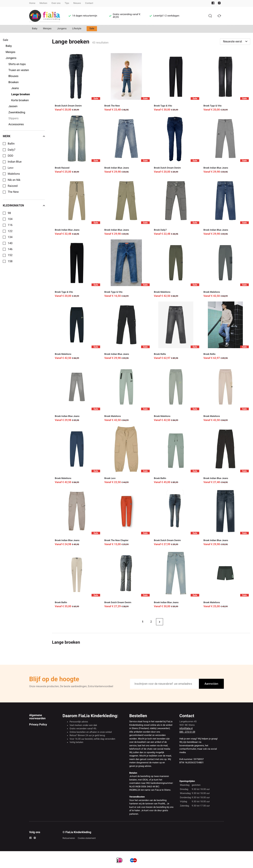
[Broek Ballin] (176, 455)
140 (10, 243)
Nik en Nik (14, 180)
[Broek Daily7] (176, 207)
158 (10, 261)
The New (13, 192)
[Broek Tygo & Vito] (176, 83)
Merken (43, 3)
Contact (89, 3)
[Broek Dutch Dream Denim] (77, 83)
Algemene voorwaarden (37, 717)
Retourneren (69, 838)
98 (9, 213)
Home (32, 3)
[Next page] (160, 622)
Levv (11, 168)
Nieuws (77, 3)
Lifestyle (77, 29)
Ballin (11, 144)
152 (10, 255)
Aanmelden (211, 684)
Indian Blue (15, 162)
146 (10, 249)
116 (10, 225)
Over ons (56, 3)
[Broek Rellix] (176, 331)
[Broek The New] (126, 83)
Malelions (14, 174)
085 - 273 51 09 (187, 732)
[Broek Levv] (126, 455)
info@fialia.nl (186, 728)
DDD (11, 156)
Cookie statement (87, 838)
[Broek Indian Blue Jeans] (126, 145)
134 (10, 237)
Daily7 (12, 150)
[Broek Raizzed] (77, 145)
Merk (24, 136)
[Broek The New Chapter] (126, 517)
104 (10, 219)
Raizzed (13, 186)
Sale (92, 29)
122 (10, 231)
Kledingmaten (24, 206)
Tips (67, 3)
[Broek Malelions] (176, 269)
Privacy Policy (38, 724)
